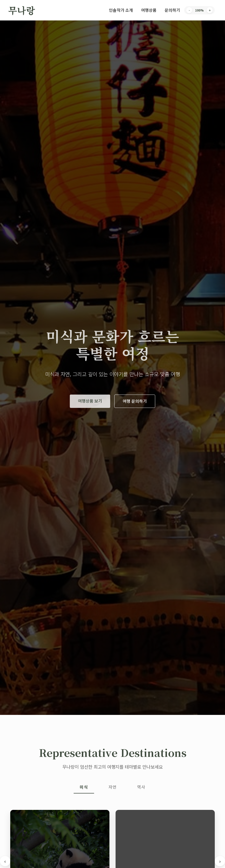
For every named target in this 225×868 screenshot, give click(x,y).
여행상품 (149, 10)
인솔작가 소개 (121, 10)
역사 (141, 787)
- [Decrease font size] (189, 10)
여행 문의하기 (135, 401)
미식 (84, 787)
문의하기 (172, 10)
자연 (112, 787)
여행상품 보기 (90, 401)
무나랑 (22, 10)
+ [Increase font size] (210, 10)
